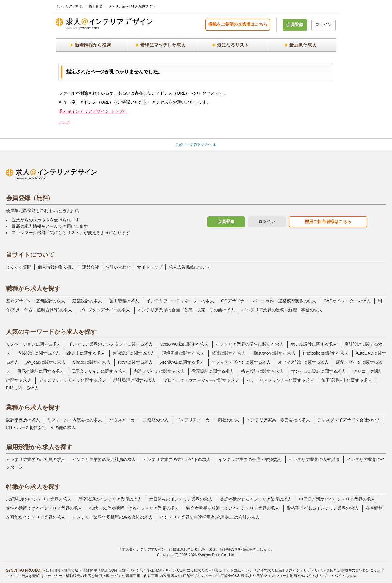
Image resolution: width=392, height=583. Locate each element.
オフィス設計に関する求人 (303, 362)
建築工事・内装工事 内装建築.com (154, 576)
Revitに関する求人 (135, 362)
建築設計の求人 (87, 301)
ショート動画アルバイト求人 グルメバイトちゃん (316, 576)
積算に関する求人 (228, 353)
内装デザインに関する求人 (159, 371)
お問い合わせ (118, 267)
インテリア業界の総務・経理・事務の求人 (282, 310)
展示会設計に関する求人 (41, 371)
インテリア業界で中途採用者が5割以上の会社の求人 (210, 517)
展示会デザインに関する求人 (99, 371)
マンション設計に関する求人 (318, 371)
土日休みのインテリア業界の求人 (181, 499)
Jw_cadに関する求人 (46, 362)
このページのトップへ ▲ (196, 144)
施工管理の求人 (124, 301)
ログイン (323, 24)
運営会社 (91, 267)
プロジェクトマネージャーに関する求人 (201, 380)
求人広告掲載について (190, 267)
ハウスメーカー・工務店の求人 (139, 420)
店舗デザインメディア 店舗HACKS (211, 576)
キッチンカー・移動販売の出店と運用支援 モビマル (83, 576)
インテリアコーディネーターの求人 (180, 301)
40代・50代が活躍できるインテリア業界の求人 (134, 508)
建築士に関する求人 (86, 353)
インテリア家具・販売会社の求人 (278, 420)
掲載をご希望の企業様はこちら (238, 24)
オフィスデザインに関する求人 (241, 362)
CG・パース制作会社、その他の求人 (41, 427)
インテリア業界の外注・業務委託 (250, 459)
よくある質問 (19, 267)
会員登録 (295, 24)
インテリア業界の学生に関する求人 (250, 344)
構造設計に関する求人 (262, 371)
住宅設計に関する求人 (134, 353)
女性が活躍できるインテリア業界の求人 (44, 508)
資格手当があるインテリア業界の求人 (323, 508)
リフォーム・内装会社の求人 (75, 420)
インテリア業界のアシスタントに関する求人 (110, 344)
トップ (64, 122)
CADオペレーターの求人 (347, 301)
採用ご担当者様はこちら (328, 221)
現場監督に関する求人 (183, 353)
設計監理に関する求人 (135, 380)
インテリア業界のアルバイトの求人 (177, 459)
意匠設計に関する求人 (213, 371)
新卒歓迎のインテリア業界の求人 (110, 499)
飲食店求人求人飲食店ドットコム (214, 570)
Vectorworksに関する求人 (184, 344)
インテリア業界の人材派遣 (314, 459)
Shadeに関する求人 (92, 362)
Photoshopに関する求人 (325, 353)
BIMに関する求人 (22, 388)
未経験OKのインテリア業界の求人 (39, 499)
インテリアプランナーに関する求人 (280, 380)
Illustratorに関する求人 (274, 353)
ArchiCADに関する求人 (182, 362)
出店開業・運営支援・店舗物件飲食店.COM (82, 570)
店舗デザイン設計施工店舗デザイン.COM (152, 570)
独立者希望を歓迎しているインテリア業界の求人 (233, 508)
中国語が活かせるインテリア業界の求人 (337, 499)
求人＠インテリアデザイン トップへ (93, 111)
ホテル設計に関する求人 (314, 344)
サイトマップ (150, 267)
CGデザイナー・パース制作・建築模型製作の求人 (269, 301)
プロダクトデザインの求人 (105, 310)
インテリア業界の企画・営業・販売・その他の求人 (186, 310)
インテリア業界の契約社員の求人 (104, 459)
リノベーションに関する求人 (33, 344)
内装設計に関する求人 (39, 353)
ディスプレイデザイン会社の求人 (349, 420)
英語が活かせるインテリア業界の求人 (256, 499)
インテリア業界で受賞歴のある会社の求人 (113, 517)
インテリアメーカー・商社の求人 (208, 420)
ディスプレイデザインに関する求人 (72, 380)
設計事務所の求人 (23, 420)
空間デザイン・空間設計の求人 (36, 301)
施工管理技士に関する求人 (347, 380)
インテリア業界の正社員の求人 (36, 459)
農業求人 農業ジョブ (258, 576)
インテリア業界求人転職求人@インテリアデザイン (284, 570)
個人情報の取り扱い (57, 267)
